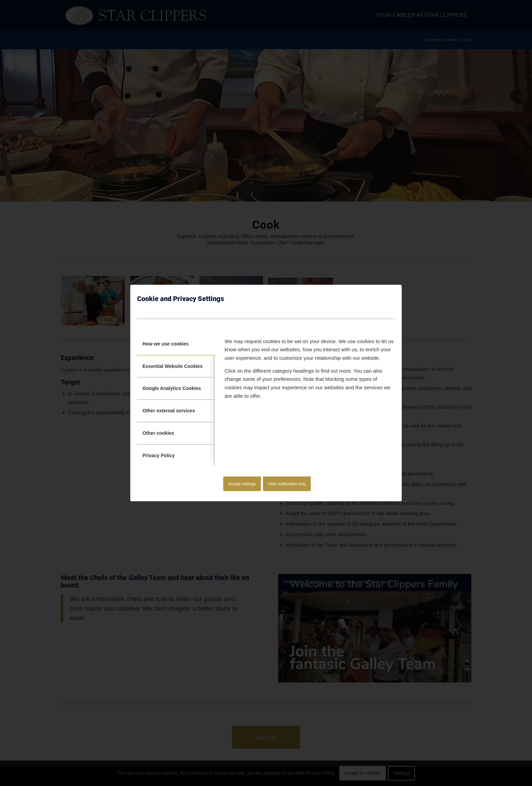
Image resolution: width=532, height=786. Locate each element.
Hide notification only (287, 484)
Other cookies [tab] (158, 433)
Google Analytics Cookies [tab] (172, 388)
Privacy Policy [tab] (159, 455)
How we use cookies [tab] (166, 344)
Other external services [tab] (169, 411)
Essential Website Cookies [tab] (173, 366)
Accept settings (242, 484)
